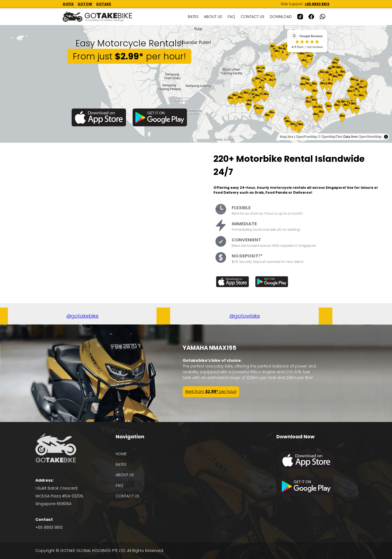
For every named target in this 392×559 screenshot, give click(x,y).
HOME (121, 454)
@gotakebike (82, 316)
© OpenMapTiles (330, 137)
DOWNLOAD (281, 17)
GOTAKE (104, 4)
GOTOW (85, 4)
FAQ (231, 17)
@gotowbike (244, 316)
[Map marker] (267, 117)
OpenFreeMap (306, 137)
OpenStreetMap (370, 137)
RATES (193, 17)
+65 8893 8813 (317, 4)
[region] (196, 84)
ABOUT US (213, 17)
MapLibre (287, 137)
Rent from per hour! (211, 391)
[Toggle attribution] (386, 137)
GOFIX (68, 4)
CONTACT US (252, 17)
